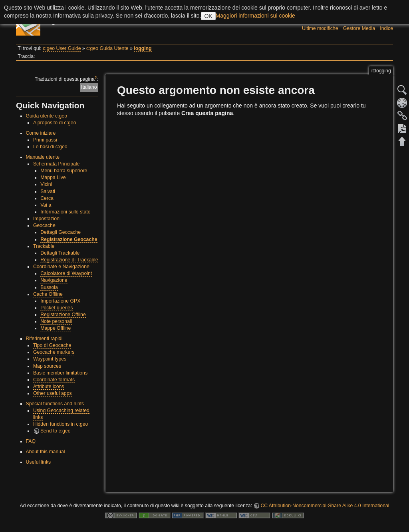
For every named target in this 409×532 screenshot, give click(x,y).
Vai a (46, 205)
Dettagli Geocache (61, 232)
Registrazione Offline (63, 315)
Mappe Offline (56, 328)
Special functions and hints (55, 404)
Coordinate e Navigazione (61, 267)
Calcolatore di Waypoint (66, 273)
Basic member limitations (60, 373)
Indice (386, 28)
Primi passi (45, 140)
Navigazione (54, 280)
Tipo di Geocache (52, 345)
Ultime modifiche (320, 28)
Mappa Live (53, 177)
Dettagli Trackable (60, 253)
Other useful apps (53, 393)
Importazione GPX (60, 301)
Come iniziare (41, 133)
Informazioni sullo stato (65, 212)
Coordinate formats (54, 380)
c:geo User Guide (62, 48)
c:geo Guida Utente (107, 48)
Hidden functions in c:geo (61, 424)
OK (208, 16)
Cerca (47, 198)
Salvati (48, 191)
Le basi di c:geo (50, 147)
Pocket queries (57, 308)
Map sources (47, 366)
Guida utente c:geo (47, 116)
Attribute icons (49, 387)
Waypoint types (50, 359)
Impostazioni (47, 219)
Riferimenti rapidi (44, 339)
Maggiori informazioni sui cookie (255, 16)
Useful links (39, 462)
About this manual (46, 452)
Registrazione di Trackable (69, 260)
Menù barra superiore (64, 171)
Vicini (46, 184)
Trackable (44, 246)
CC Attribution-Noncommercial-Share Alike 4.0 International (325, 506)
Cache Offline (48, 294)
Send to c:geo (56, 431)
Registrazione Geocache (69, 239)
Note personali (56, 321)
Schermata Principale (56, 164)
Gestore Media (359, 28)
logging (143, 48)
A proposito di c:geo (55, 123)
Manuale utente (43, 157)
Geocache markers (54, 352)
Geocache (44, 225)
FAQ (31, 441)
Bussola (49, 287)
